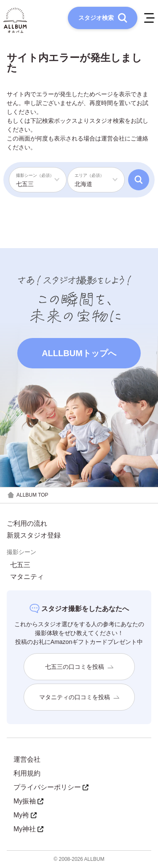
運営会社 (113, 138)
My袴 (25, 815)
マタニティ (27, 577)
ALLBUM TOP (28, 495)
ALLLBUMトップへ (79, 353)
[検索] (139, 180)
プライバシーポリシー (51, 787)
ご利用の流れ (27, 524)
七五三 (20, 565)
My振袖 (28, 801)
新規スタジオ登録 (34, 535)
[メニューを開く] (149, 18)
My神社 (28, 829)
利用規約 (27, 773)
